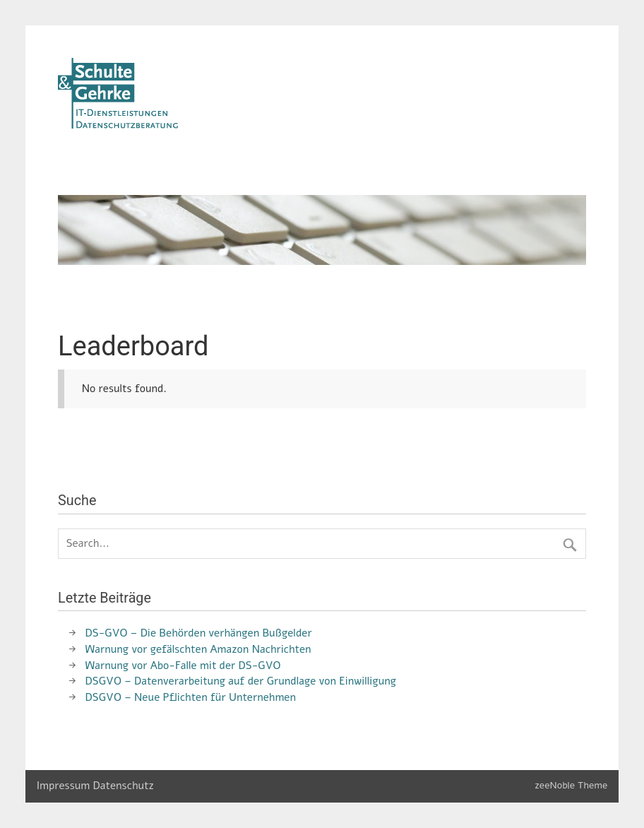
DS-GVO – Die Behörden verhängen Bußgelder (199, 633)
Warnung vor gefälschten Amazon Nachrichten (198, 649)
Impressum (64, 786)
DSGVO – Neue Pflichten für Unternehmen (191, 697)
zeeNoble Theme (571, 785)
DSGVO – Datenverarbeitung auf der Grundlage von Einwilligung (241, 681)
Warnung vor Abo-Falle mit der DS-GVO (183, 666)
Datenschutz (124, 786)
